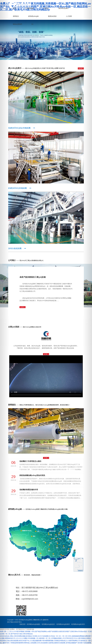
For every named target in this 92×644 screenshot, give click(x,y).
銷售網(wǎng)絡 (33, 16)
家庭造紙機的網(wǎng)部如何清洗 (32, 475)
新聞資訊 (16, 16)
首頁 (14, 8)
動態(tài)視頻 (52, 16)
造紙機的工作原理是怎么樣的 (30, 461)
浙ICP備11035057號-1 (14, 622)
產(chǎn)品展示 (64, 8)
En (32, 24)
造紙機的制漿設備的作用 (29, 490)
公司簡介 (46, 8)
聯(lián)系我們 (17, 24)
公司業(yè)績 (30, 8)
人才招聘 (69, 16)
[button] (5, 322)
